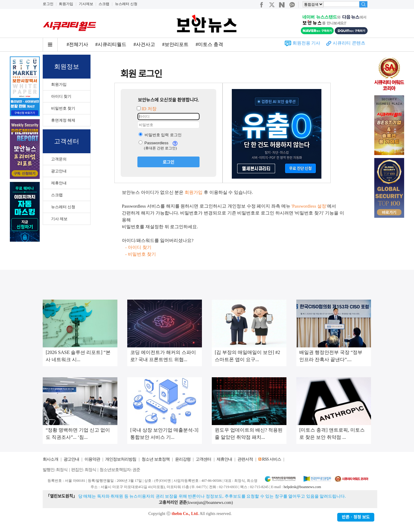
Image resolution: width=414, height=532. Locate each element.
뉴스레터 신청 (126, 4)
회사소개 (50, 459)
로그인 (48, 4)
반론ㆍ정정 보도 (356, 517)
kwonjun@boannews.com (210, 503)
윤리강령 (183, 459)
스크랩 (104, 4)
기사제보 (86, 4)
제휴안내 (59, 183)
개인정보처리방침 (121, 459)
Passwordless (154, 143)
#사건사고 (144, 44)
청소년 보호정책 (156, 459)
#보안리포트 (175, 44)
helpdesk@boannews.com (302, 487)
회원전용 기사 (306, 43)
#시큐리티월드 (111, 44)
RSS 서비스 (271, 459)
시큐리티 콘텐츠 (349, 43)
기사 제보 (59, 219)
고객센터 (203, 459)
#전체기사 (77, 44)
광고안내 (59, 171)
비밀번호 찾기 (63, 108)
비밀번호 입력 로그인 (160, 135)
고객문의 (59, 159)
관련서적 (245, 459)
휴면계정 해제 (63, 120)
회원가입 (66, 4)
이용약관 (92, 459)
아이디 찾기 (61, 96)
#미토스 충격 (209, 44)
